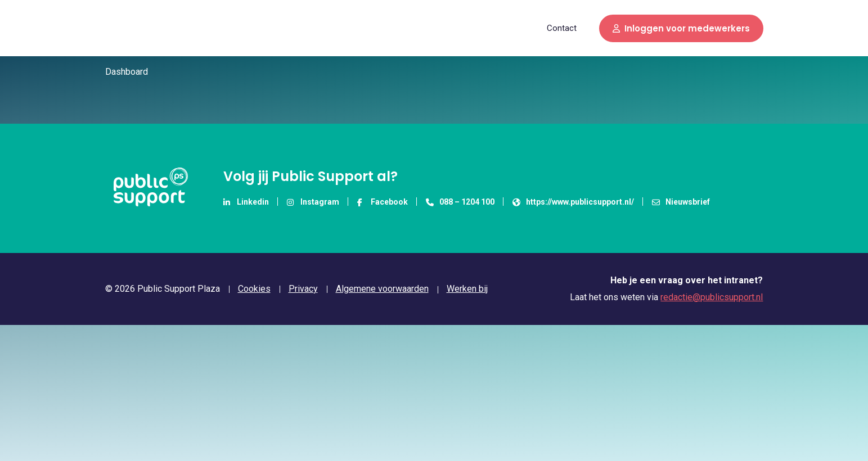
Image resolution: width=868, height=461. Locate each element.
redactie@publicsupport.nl (712, 297)
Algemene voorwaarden (382, 289)
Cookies (254, 289)
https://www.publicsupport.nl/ (573, 202)
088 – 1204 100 (460, 202)
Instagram (313, 202)
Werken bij (467, 289)
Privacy (303, 289)
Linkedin (246, 202)
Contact (562, 28)
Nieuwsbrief (681, 202)
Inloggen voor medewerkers (681, 28)
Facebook (383, 202)
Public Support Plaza (145, 28)
